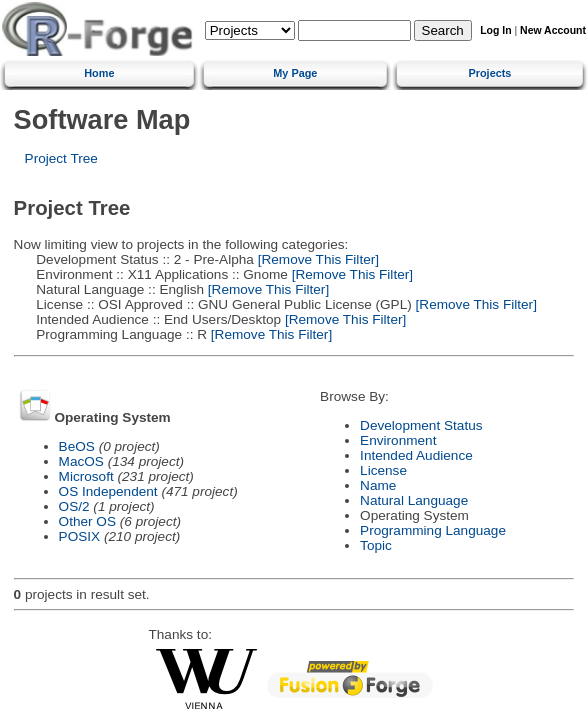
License (383, 470)
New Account (553, 30)
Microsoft (86, 476)
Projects (489, 73)
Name (378, 485)
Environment (398, 440)
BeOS (77, 446)
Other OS (87, 521)
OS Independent (108, 491)
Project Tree (61, 158)
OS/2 (74, 506)
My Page (295, 73)
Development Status (421, 425)
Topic (376, 545)
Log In (495, 30)
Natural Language (414, 500)
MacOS (81, 461)
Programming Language (433, 530)
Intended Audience (416, 455)
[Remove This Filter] (316, 259)
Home (99, 73)
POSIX (80, 536)
